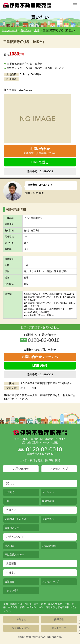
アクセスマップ (59, 469)
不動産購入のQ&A (14, 555)
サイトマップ (59, 628)
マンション (48, 492)
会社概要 (9, 582)
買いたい (26, 30)
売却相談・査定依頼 (15, 519)
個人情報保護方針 (21, 628)
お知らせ (21, 619)
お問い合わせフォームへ (40, 357)
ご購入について (15, 537)
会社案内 (11, 573)
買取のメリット (13, 528)
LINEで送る (40, 162)
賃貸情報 (11, 563)
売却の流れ (48, 519)
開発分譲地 (48, 501)
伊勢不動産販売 (34, 637)
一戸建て (9, 492)
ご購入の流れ (49, 546)
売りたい (11, 510)
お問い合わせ (40, 151)
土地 (37, 30)
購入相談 (9, 546)
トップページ (9, 30)
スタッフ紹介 (12, 590)
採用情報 (59, 619)
